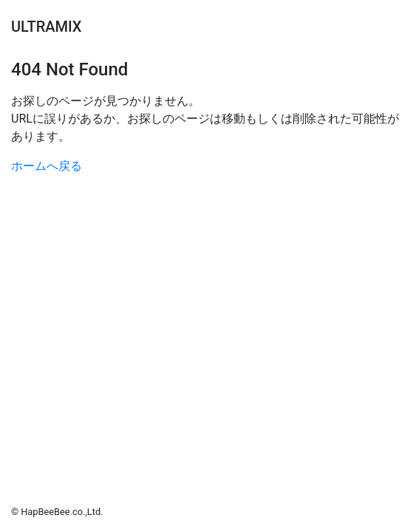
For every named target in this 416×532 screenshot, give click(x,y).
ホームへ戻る (47, 166)
